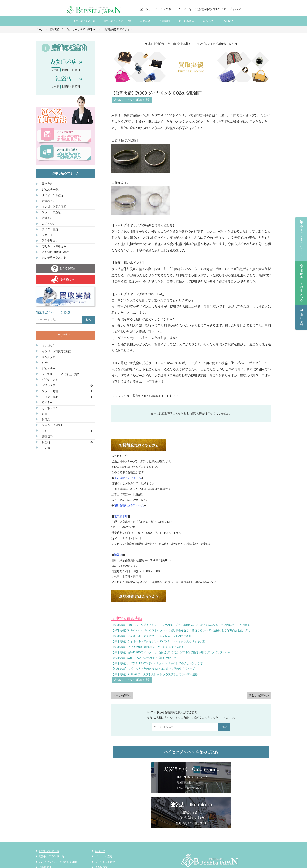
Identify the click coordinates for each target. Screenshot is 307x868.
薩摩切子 (47, 437)
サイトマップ (103, 859)
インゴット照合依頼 (54, 207)
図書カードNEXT (52, 425)
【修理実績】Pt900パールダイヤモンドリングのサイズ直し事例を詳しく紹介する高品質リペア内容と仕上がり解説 (181, 625)
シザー (46, 363)
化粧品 (46, 420)
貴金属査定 (49, 201)
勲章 (45, 414)
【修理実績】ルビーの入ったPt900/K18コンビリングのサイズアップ (153, 669)
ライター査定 (50, 229)
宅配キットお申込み (54, 246)
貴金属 (46, 442)
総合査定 (47, 184)
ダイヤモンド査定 (53, 195)
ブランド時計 (50, 391)
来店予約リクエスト (54, 258)
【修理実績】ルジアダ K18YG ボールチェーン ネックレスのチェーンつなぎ (157, 663)
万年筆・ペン (50, 408)
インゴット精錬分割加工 (57, 351)
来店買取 (44, 838)
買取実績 (145, 21)
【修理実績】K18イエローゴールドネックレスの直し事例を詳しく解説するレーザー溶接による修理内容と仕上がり (181, 630)
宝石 (45, 431)
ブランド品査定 (51, 212)
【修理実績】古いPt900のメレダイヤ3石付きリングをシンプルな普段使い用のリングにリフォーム (171, 652)
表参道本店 (121, 516)
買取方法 (208, 21)
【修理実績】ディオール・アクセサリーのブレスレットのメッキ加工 (153, 636)
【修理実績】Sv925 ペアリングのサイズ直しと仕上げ (144, 658)
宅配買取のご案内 (49, 843)
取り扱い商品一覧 (85, 21)
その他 (46, 448)
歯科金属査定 (50, 241)
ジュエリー (49, 369)
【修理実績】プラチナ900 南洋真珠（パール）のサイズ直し (148, 647)
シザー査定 (49, 235)
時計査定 (47, 218)
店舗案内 (164, 21)
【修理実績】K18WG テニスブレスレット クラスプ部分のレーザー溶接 (154, 674)
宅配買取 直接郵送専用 (56, 252)
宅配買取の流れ (48, 849)
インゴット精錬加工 (50, 854)
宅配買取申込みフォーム (129, 505)
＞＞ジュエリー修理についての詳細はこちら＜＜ (145, 396)
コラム (43, 859)
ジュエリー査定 (51, 190)
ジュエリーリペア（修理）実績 (132, 100)
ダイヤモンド (50, 380)
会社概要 (228, 21)
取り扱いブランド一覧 (118, 21)
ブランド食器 (50, 397)
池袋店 (118, 555)
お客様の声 (45, 832)
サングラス (49, 357)
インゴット (49, 346)
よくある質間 (186, 21)
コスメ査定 (49, 224)
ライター (47, 403)
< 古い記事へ (122, 695)
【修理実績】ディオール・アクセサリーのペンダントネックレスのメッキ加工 (158, 641)
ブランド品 (49, 386)
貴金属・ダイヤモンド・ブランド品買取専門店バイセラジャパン (205, 848)
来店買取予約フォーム (128, 478)
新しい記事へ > (259, 695)
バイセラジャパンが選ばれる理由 (58, 827)
